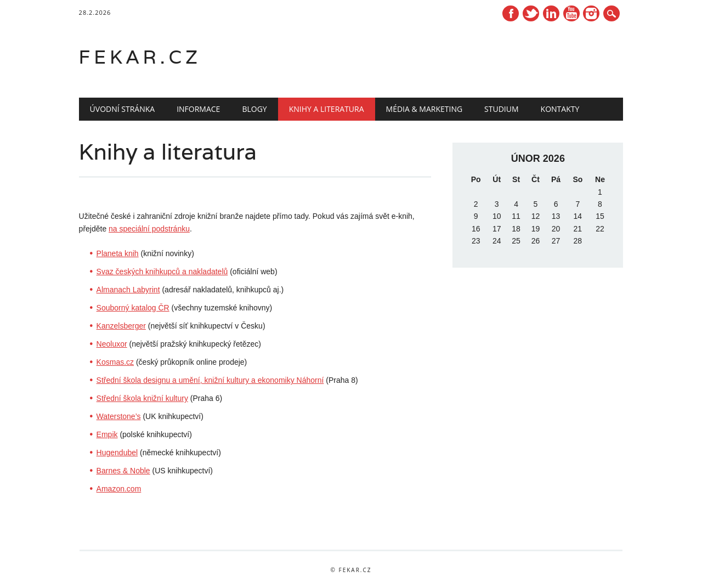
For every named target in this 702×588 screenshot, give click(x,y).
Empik (107, 434)
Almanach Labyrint (128, 290)
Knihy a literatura (327, 109)
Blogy (254, 109)
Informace (198, 109)
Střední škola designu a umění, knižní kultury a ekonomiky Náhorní (210, 380)
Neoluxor (112, 344)
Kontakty (560, 109)
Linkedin (551, 13)
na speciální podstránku (149, 229)
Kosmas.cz (115, 362)
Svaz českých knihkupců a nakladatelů (162, 272)
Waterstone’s (119, 416)
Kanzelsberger (121, 326)
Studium (501, 109)
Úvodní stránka (123, 109)
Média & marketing (424, 109)
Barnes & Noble (123, 471)
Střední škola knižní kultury (142, 398)
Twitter (531, 13)
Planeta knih (118, 253)
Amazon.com (119, 489)
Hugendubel (117, 453)
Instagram (591, 13)
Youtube (571, 13)
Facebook (511, 13)
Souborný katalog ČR (133, 308)
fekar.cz (140, 57)
